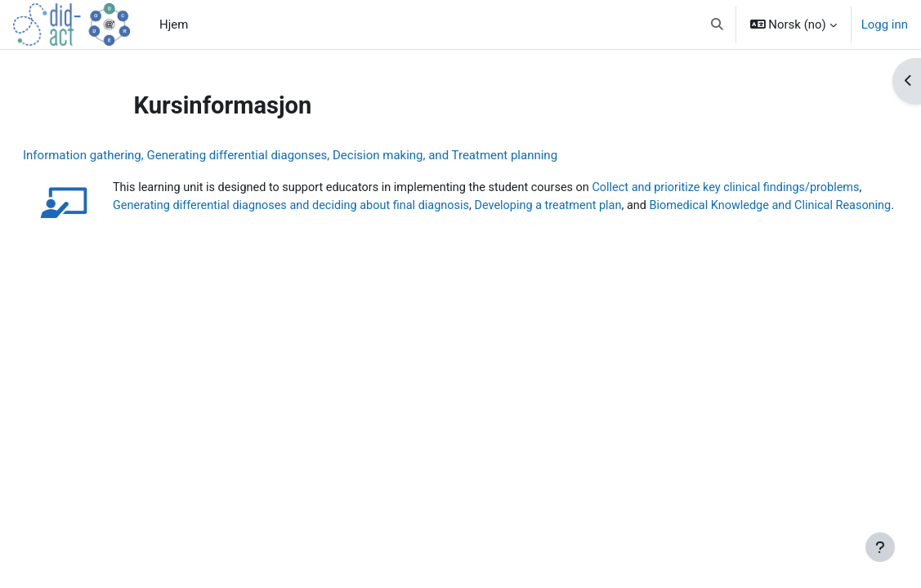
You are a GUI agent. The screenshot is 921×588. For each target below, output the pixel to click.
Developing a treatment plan (707, 206)
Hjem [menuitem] (174, 24)
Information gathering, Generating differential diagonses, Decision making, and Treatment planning (329, 155)
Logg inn (885, 24)
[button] (717, 24)
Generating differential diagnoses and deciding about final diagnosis (441, 206)
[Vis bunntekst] (880, 547)
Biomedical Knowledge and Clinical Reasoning (277, 225)
